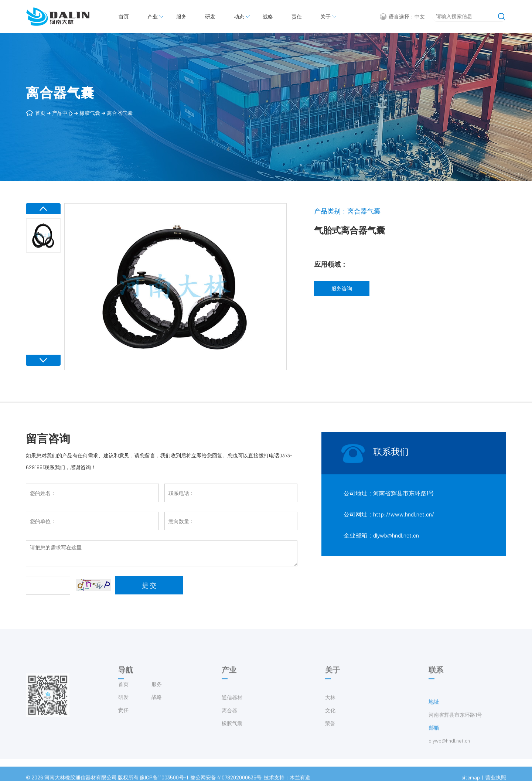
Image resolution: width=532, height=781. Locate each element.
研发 (210, 16)
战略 (268, 16)
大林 (330, 711)
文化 (330, 724)
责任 (297, 16)
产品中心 (62, 113)
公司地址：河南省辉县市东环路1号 (389, 493)
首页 (124, 16)
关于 (325, 16)
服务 (181, 16)
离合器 (229, 724)
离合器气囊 (120, 113)
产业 (153, 16)
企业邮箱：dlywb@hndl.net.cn (381, 535)
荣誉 (330, 737)
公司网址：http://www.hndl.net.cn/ (389, 514)
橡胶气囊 (90, 113)
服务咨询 (342, 288)
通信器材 (232, 711)
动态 (239, 16)
